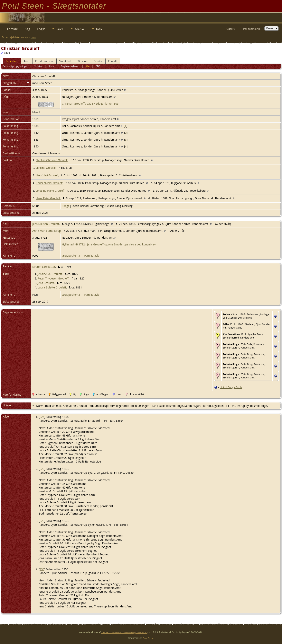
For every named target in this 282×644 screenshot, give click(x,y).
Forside (12, 29)
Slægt (65, 206)
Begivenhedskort (70, 66)
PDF (98, 66)
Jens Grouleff (46, 283)
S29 (42, 469)
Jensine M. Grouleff (50, 274)
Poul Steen (148, 638)
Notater (38, 66)
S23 (42, 521)
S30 (42, 569)
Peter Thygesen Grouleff (53, 278)
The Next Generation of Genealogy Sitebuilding (125, 632)
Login (41, 29)
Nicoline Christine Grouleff (52, 160)
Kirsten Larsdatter (44, 267)
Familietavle (92, 256)
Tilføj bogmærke (251, 29)
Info (99, 29)
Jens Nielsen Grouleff (46, 224)
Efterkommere (44, 61)
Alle (88, 66)
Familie (98, 61)
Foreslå (113, 61)
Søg (28, 29)
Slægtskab (66, 61)
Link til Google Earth (231, 387)
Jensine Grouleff (46, 168)
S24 (42, 417)
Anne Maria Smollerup (47, 231)
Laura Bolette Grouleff (52, 287)
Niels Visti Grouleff (47, 175)
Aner (27, 61)
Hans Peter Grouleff (48, 198)
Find (60, 29)
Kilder (52, 66)
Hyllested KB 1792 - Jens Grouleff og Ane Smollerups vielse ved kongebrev (109, 244)
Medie (79, 29)
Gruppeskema (71, 256)
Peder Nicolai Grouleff (49, 183)
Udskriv (231, 29)
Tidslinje (83, 61)
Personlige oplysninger (15, 66)
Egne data (12, 61)
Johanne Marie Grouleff (50, 191)
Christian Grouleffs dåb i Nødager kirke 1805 (90, 104)
